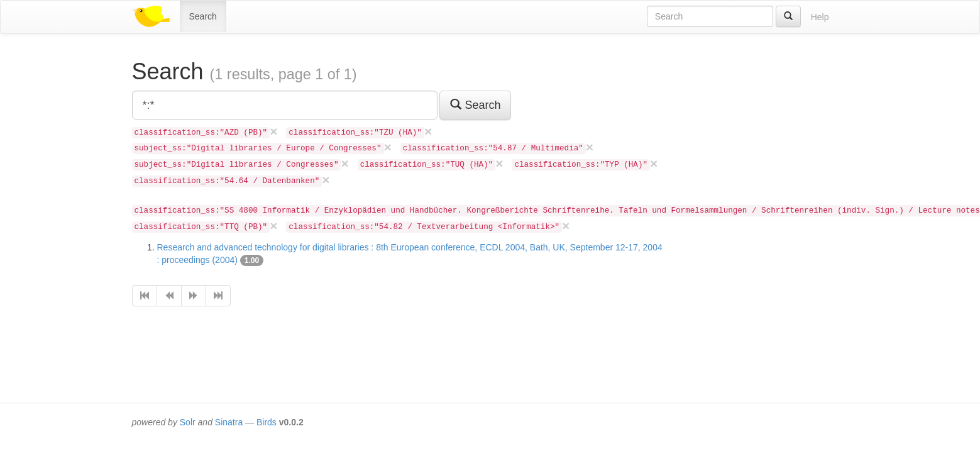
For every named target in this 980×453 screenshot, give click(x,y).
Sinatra (229, 422)
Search (203, 16)
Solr (188, 422)
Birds (267, 422)
